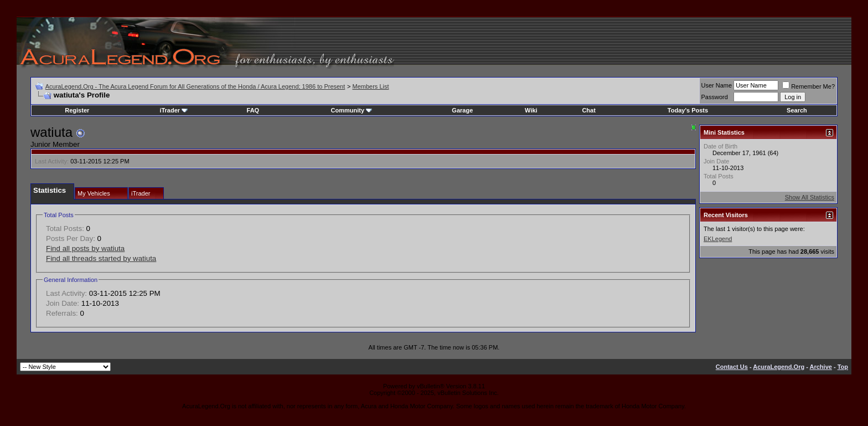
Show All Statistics (810, 197)
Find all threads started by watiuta (101, 258)
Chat (588, 110)
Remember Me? (808, 86)
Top (843, 367)
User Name (717, 85)
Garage (462, 110)
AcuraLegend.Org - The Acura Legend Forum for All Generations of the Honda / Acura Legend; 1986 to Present (195, 86)
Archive (821, 367)
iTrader (174, 110)
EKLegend (718, 239)
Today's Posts (688, 110)
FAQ (253, 110)
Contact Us (732, 367)
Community (352, 110)
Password (715, 97)
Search (797, 110)
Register (77, 110)
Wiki (531, 110)
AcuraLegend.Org (779, 367)
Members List (370, 86)
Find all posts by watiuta (85, 248)
